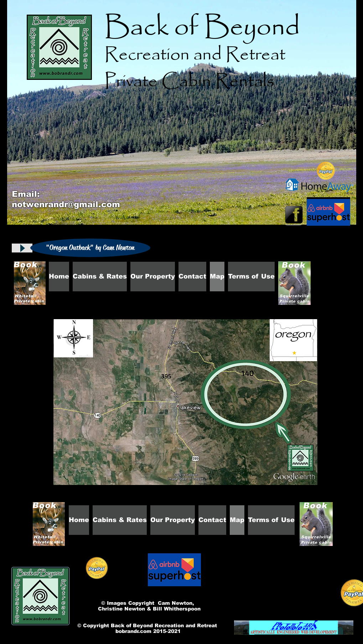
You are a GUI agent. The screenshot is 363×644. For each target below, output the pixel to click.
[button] (90, 248)
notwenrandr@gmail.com (66, 204)
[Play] (22, 248)
